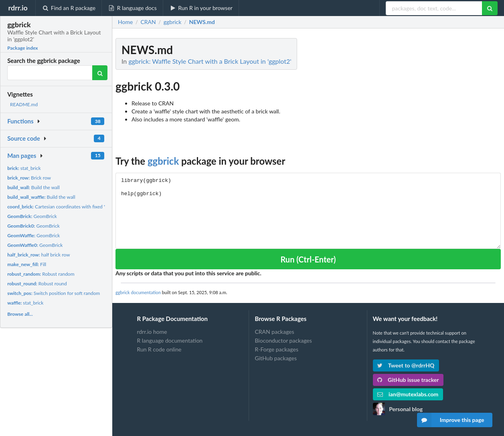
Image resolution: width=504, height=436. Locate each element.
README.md (24, 104)
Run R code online (159, 349)
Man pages (22, 155)
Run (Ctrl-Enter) (308, 259)
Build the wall (33, 187)
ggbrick (163, 161)
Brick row (29, 178)
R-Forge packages (276, 349)
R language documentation (170, 340)
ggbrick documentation (138, 292)
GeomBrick (32, 216)
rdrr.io (18, 8)
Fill (27, 264)
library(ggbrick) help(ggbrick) (308, 211)
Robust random (41, 274)
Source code (24, 138)
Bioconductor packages (283, 340)
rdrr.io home (152, 332)
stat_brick (24, 168)
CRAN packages (274, 332)
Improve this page (451, 420)
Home (125, 22)
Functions (20, 121)
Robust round (37, 284)
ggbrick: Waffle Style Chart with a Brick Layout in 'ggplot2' (210, 61)
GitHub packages (276, 358)
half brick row (38, 255)
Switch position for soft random (54, 293)
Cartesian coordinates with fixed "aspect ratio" (70, 207)
